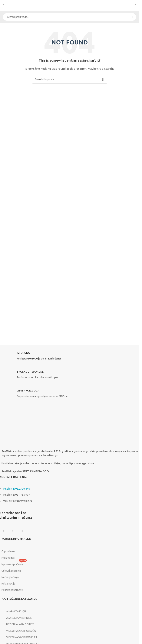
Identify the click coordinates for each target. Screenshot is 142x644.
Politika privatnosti (12, 590)
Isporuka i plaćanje (14, 563)
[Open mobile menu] (3, 6)
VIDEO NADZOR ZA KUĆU (19, 631)
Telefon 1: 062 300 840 (16, 489)
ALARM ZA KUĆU (14, 611)
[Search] (70, 17)
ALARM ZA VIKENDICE (17, 618)
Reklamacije (8, 584)
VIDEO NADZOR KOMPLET (19, 637)
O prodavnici (9, 551)
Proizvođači (8, 558)
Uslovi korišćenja (11, 571)
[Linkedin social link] (22, 531)
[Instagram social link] (13, 531)
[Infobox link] (70, 357)
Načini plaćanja (10, 577)
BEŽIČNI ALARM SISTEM (18, 624)
